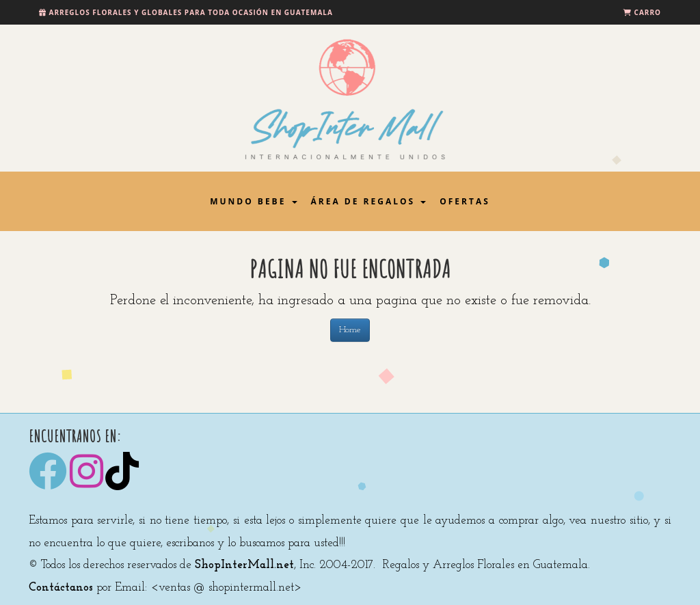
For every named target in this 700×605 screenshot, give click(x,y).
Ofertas (465, 201)
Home (350, 330)
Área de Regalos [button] (369, 201)
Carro (648, 12)
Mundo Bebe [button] (253, 201)
